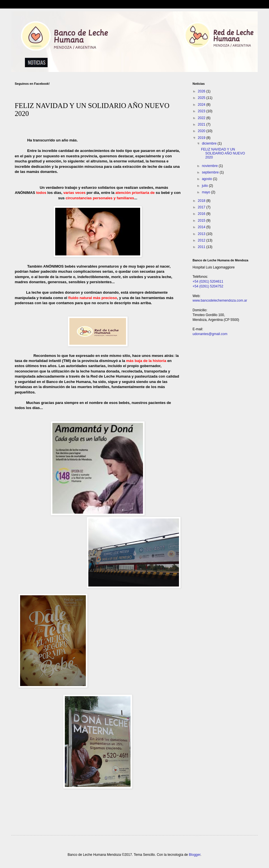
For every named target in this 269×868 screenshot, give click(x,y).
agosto (207, 179)
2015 (202, 221)
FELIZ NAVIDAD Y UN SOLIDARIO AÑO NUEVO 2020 (223, 154)
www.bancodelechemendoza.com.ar (220, 300)
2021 (202, 124)
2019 (202, 138)
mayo (207, 192)
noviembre (210, 166)
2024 (202, 105)
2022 (202, 118)
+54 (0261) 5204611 (208, 281)
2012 (202, 240)
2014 (202, 227)
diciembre (210, 143)
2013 (202, 234)
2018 (202, 201)
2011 (202, 247)
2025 (202, 98)
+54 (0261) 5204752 (208, 286)
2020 (202, 131)
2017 (202, 207)
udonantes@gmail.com (210, 334)
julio (205, 186)
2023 (202, 111)
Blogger (195, 855)
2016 (202, 214)
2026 (202, 91)
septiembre (211, 172)
